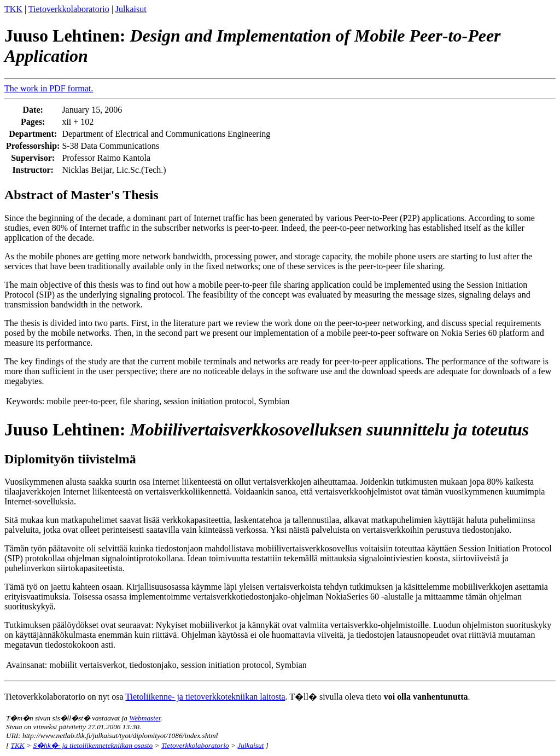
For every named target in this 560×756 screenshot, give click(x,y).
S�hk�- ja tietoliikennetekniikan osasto (93, 745)
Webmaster (145, 718)
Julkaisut (131, 9)
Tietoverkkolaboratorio (69, 9)
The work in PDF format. (49, 88)
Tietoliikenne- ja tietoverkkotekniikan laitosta (205, 697)
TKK (13, 9)
